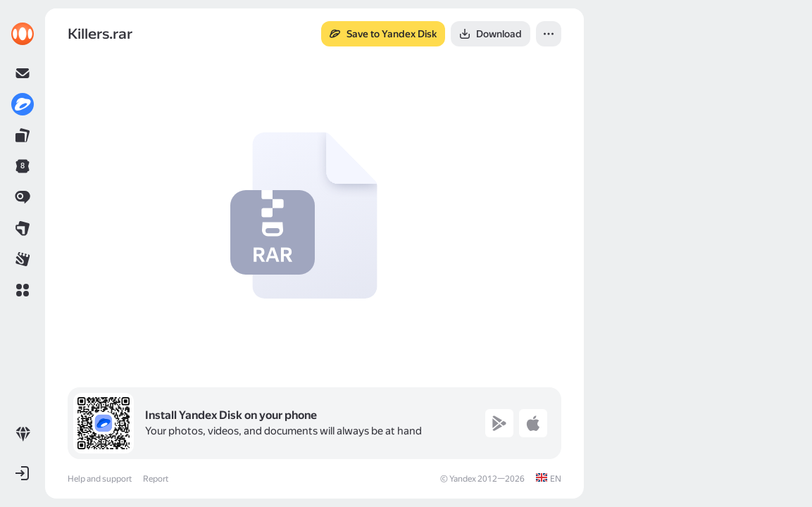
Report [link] (156, 479)
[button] (23, 290)
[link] (23, 34)
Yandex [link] (463, 479)
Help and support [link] (100, 479)
